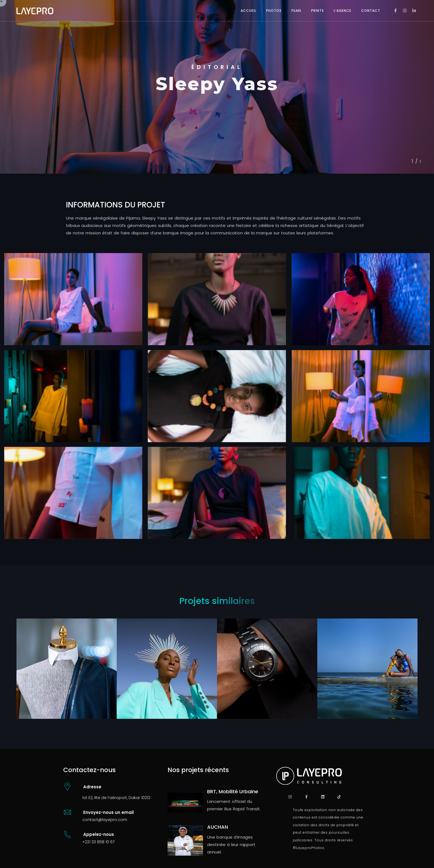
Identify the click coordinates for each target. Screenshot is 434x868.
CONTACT (371, 11)
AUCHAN (218, 827)
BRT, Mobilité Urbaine (233, 791)
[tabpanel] (217, 87)
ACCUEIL (248, 11)
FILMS (296, 11)
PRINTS (318, 11)
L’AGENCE (343, 11)
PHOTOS (274, 11)
